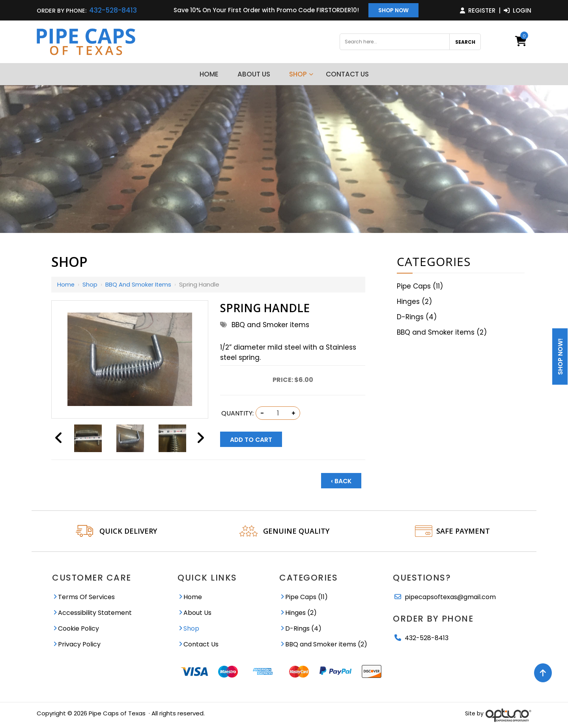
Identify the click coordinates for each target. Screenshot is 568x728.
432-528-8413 (113, 10)
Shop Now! (560, 357)
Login (518, 10)
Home (66, 284)
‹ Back (341, 481)
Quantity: (237, 413)
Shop (90, 284)
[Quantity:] (278, 413)
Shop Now (393, 10)
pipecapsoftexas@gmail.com (450, 597)
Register (478, 10)
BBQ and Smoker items (139, 284)
